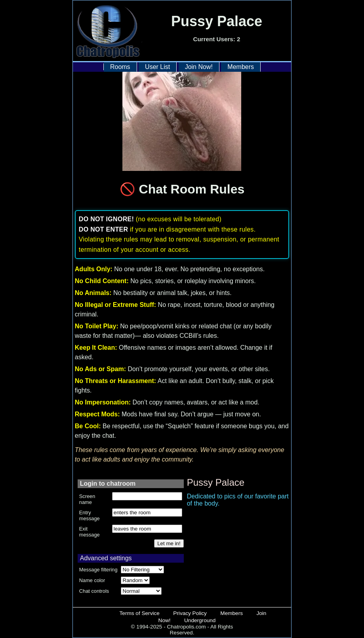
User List (157, 67)
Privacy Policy (190, 613)
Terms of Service (140, 613)
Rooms (120, 67)
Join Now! (199, 67)
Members (241, 67)
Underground (200, 620)
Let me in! (169, 543)
